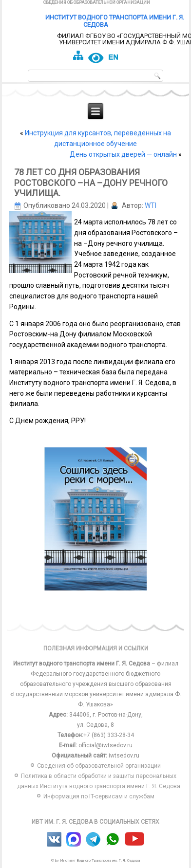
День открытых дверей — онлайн (123, 154)
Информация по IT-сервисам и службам (99, 796)
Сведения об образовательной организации (97, 2)
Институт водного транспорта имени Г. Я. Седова (115, 21)
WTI (151, 205)
